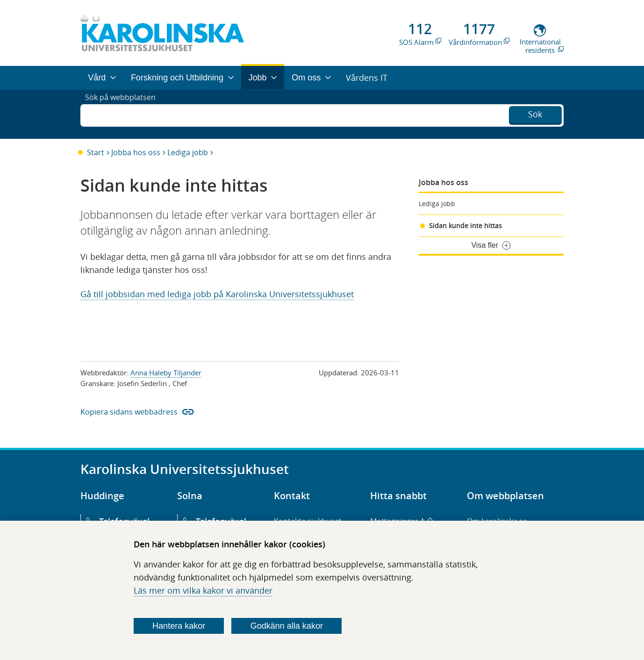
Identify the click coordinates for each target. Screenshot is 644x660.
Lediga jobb (188, 152)
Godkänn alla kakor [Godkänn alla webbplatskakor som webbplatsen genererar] (287, 626)
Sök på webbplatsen (125, 114)
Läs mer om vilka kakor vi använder (203, 590)
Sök (535, 113)
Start (96, 152)
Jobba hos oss (136, 152)
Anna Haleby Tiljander (166, 373)
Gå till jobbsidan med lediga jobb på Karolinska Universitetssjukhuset (217, 294)
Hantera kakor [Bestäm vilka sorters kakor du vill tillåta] (179, 626)
